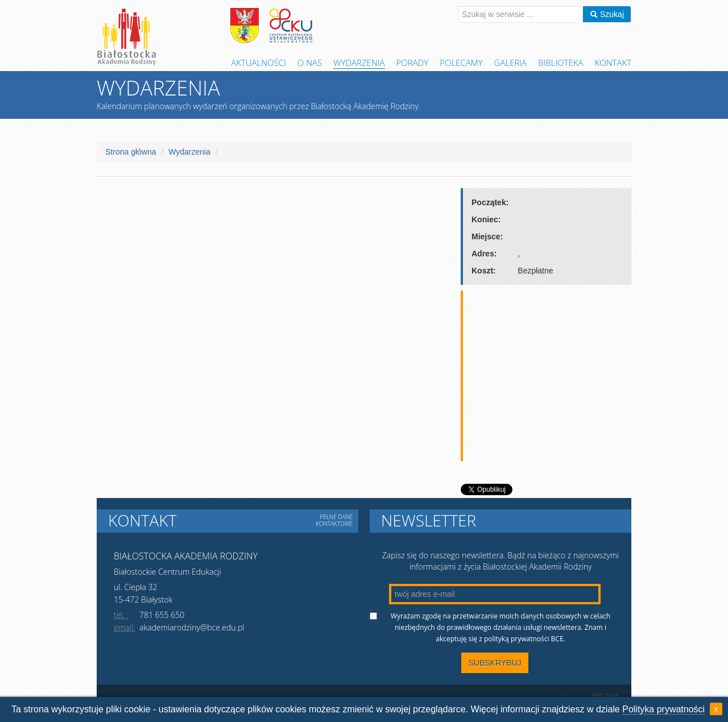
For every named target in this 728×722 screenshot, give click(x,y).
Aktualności (258, 63)
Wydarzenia (359, 63)
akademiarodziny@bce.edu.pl (192, 627)
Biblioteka (561, 63)
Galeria (511, 63)
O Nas (310, 63)
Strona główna (131, 152)
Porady (413, 63)
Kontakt (613, 63)
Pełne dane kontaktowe (334, 520)
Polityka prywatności (663, 709)
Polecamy (461, 63)
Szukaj (607, 14)
